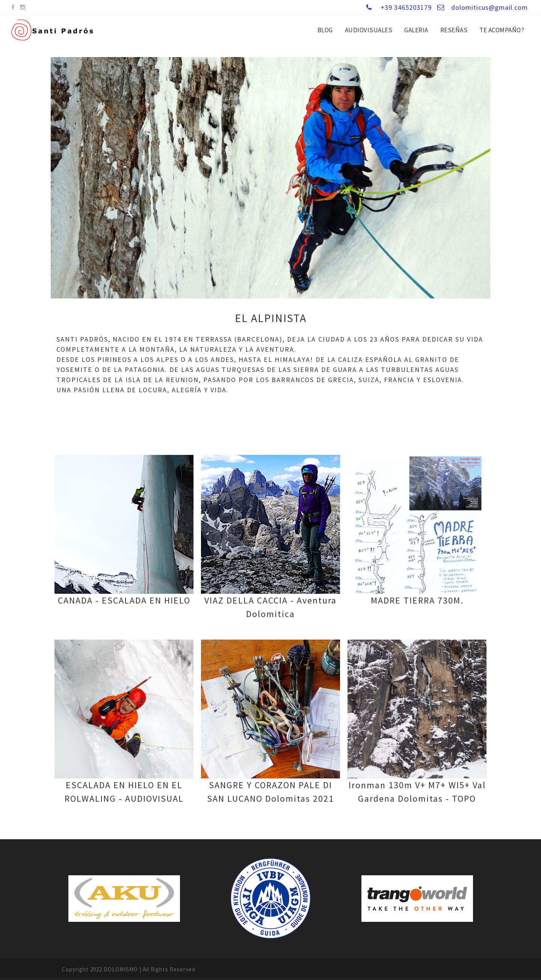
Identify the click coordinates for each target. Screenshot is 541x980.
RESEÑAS (454, 30)
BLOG (325, 30)
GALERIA (416, 30)
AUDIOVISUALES (369, 30)
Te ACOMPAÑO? (502, 30)
